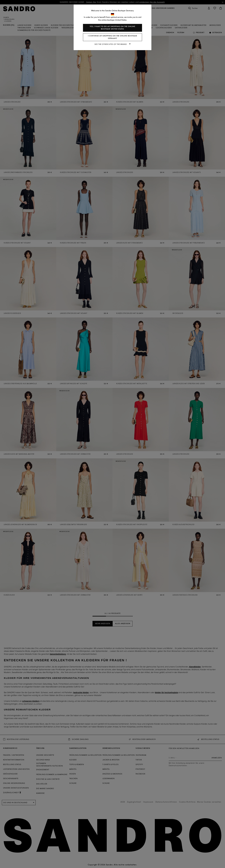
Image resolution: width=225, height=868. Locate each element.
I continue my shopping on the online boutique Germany (113, 37)
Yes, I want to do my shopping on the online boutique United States (112, 28)
